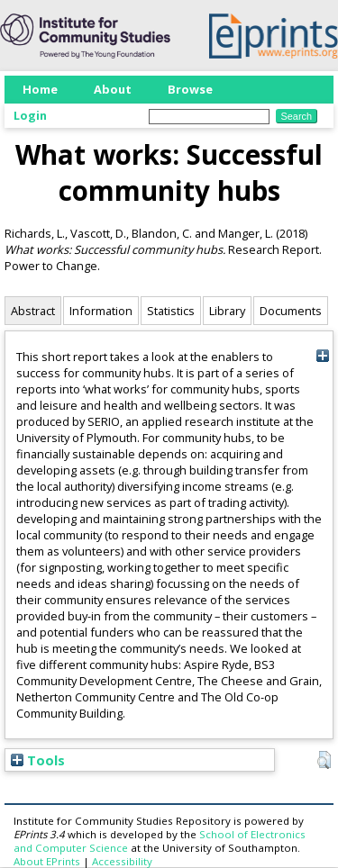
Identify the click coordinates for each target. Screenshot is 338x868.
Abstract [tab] (33, 311)
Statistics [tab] (171, 311)
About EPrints (47, 861)
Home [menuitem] (40, 89)
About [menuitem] (113, 89)
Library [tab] (227, 311)
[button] (324, 760)
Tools (38, 760)
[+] (322, 355)
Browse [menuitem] (190, 89)
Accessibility (122, 861)
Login (30, 115)
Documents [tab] (291, 311)
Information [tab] (101, 311)
